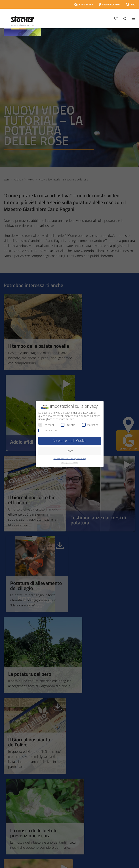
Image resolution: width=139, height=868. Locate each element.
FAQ (133, 4)
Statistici (68, 425)
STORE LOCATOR (111, 4)
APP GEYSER (86, 4)
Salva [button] (69, 451)
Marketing (90, 425)
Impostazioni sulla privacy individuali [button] (70, 458)
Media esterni (49, 430)
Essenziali (46, 425)
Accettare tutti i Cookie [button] (69, 441)
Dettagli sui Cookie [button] (69, 463)
